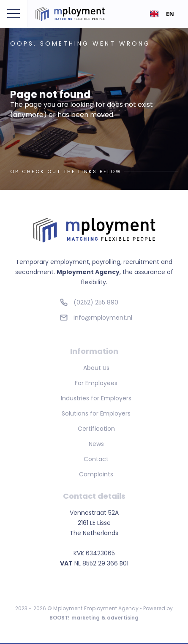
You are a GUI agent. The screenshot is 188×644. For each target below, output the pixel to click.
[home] (75, 14)
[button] (14, 14)
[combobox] (162, 14)
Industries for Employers (96, 398)
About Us (96, 368)
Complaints (96, 474)
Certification (96, 429)
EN (162, 14)
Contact (96, 459)
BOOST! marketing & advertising (94, 618)
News (96, 444)
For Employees (96, 383)
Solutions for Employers (96, 413)
